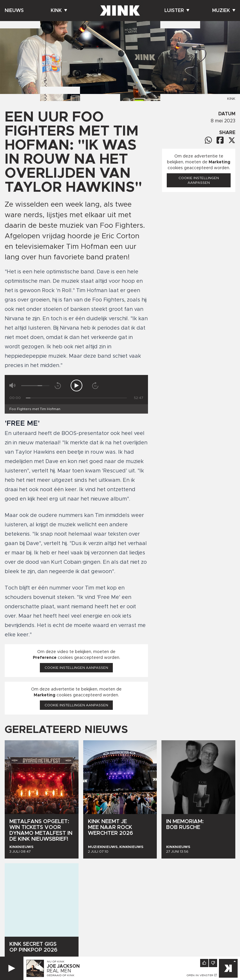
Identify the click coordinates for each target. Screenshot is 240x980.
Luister (177, 11)
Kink (59, 11)
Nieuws (14, 11)
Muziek (224, 11)
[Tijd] (76, 398)
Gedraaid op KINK (61, 975)
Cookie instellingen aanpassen (76, 668)
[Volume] (35, 386)
